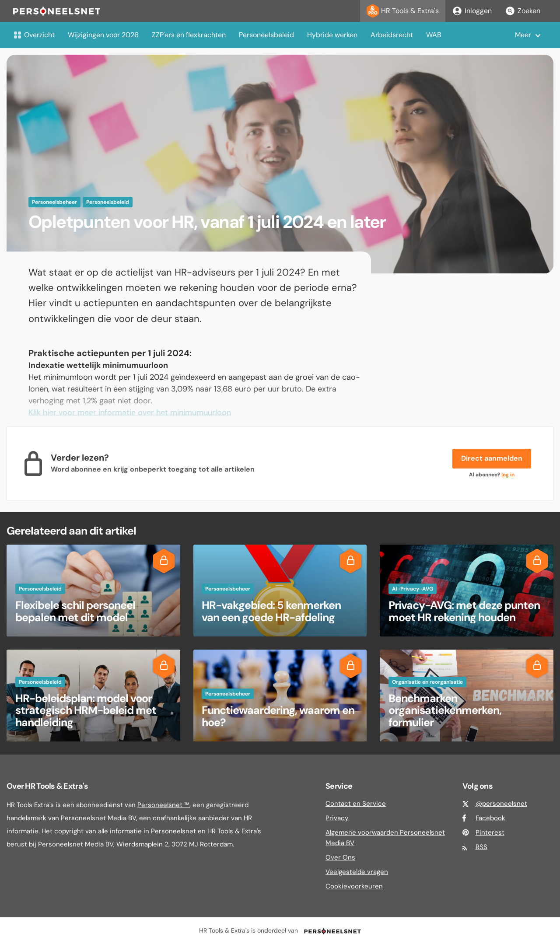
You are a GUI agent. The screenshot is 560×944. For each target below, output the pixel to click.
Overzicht (34, 35)
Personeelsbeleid (266, 35)
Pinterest (490, 832)
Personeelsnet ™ (163, 805)
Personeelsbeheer (54, 202)
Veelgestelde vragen (357, 872)
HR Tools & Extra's (403, 11)
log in (508, 475)
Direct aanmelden (492, 458)
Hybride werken (332, 35)
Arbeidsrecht (392, 35)
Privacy (337, 818)
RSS (481, 847)
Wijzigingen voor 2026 (103, 35)
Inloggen (472, 11)
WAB (434, 35)
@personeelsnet (501, 804)
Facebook (490, 818)
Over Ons (340, 857)
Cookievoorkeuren (354, 886)
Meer (523, 35)
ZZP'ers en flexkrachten (189, 35)
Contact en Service (356, 804)
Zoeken (523, 11)
